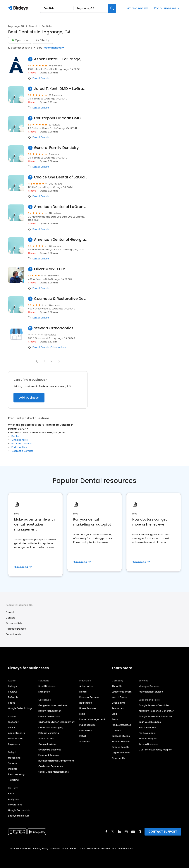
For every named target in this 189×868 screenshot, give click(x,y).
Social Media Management (54, 772)
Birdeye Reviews (121, 742)
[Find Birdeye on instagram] (126, 832)
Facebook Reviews (49, 755)
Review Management (50, 711)
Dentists (45, 78)
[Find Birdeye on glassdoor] (140, 832)
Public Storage (87, 725)
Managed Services (149, 686)
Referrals (13, 697)
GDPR (65, 849)
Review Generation (49, 716)
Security (55, 849)
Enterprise (44, 692)
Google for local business (53, 705)
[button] (59, 361)
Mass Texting (16, 739)
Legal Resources (121, 753)
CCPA (82, 849)
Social (11, 727)
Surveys (13, 763)
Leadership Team (122, 692)
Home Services (88, 708)
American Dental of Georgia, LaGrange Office (61, 240)
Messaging (14, 758)
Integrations (15, 805)
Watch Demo (119, 697)
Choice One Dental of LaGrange (61, 177)
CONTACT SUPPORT (163, 832)
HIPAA (73, 849)
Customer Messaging (51, 727)
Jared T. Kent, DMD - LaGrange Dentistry (61, 89)
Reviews (13, 692)
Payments (14, 744)
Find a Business (148, 727)
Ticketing (13, 780)
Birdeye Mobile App (19, 816)
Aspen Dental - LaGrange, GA (61, 59)
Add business (29, 398)
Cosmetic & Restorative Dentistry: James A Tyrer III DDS (61, 299)
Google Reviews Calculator (154, 705)
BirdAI (11, 794)
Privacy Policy (41, 849)
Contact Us (118, 758)
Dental (33, 26)
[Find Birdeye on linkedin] (119, 832)
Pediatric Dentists (22, 444)
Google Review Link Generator (156, 716)
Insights (13, 769)
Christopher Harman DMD (57, 118)
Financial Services (89, 697)
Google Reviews (47, 744)
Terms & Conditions (20, 849)
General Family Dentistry (56, 148)
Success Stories (121, 736)
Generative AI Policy (99, 849)
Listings (12, 686)
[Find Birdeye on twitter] (113, 832)
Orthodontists (58, 347)
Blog (114, 714)
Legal (82, 714)
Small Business (47, 686)
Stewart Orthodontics (54, 328)
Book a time (119, 703)
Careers (116, 730)
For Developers (147, 733)
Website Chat (46, 739)
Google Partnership (19, 810)
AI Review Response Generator (156, 711)
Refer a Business (148, 744)
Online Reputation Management (57, 722)
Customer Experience (51, 766)
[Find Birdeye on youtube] (133, 832)
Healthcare (86, 703)
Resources (118, 708)
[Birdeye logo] (19, 8)
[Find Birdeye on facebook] (106, 832)
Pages (12, 703)
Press (115, 719)
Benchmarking (16, 774)
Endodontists (19, 447)
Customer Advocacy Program (156, 750)
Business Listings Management (56, 761)
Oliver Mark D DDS (50, 269)
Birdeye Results (121, 747)
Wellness (85, 742)
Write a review (137, 8)
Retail (83, 736)
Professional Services (151, 692)
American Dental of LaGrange (61, 207)
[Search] (112, 8)
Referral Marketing (49, 733)
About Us (117, 686)
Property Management (92, 719)
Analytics (13, 799)
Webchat (13, 722)
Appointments (17, 733)
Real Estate (86, 730)
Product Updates (121, 725)
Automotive (86, 686)
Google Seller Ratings (20, 708)
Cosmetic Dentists (22, 451)
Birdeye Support (148, 739)
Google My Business (50, 750)
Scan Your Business (150, 722)
